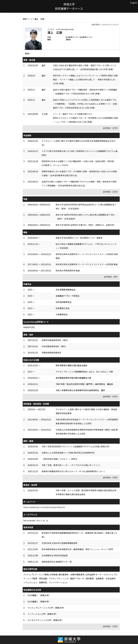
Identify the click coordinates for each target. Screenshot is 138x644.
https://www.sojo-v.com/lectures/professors (44, 507)
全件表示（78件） (111, 478)
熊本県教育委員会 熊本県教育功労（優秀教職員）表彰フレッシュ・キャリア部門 (77, 549)
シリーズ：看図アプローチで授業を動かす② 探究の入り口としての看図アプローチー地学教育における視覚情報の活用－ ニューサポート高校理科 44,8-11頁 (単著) (85, 118)
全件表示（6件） (112, 277)
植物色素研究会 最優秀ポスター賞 (57, 562)
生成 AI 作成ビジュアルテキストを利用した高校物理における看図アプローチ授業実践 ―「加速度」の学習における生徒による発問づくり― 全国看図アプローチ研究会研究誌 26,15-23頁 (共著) (85, 104)
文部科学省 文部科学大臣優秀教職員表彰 (60, 543)
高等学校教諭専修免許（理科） (55, 340)
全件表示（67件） (111, 396)
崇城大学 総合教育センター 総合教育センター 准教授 (79, 238)
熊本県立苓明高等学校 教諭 (68, 271)
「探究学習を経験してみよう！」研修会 (59, 459)
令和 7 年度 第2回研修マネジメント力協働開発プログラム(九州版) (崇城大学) (76, 446)
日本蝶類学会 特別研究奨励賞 (55, 555)
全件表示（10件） (111, 626)
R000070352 (29, 327)
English (134, 3)
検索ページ (28, 19)
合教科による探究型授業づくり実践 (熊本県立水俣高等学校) (68, 453)
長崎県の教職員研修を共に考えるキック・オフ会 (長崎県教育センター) (73, 471)
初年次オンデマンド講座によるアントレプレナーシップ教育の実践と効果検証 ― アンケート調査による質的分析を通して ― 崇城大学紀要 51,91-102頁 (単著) (85, 79)
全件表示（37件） (111, 128)
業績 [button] (27, 54)
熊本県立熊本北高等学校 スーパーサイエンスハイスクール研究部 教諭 (87, 264)
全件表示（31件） (111, 192)
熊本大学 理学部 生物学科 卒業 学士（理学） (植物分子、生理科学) (85, 225)
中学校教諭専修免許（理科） (54, 346)
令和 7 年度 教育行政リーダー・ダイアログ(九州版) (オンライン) (71, 465)
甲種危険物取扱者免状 (51, 353)
